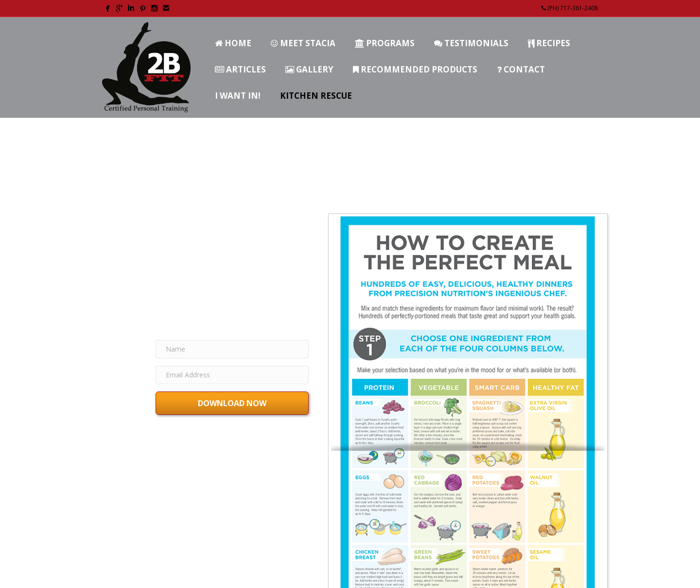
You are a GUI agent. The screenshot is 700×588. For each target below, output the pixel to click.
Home (233, 43)
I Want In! (238, 96)
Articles (240, 69)
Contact (521, 69)
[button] (232, 403)
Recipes (549, 43)
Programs (385, 43)
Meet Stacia (303, 43)
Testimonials (471, 43)
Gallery (309, 69)
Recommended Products (415, 69)
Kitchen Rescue (316, 96)
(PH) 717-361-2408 (570, 8)
